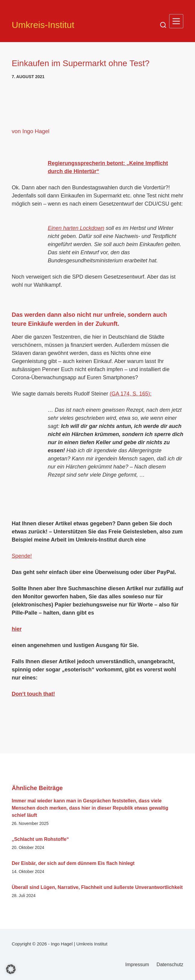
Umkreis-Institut (43, 25)
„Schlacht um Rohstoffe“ (40, 839)
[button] (11, 969)
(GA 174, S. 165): (131, 394)
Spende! (22, 556)
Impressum (137, 965)
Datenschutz (170, 965)
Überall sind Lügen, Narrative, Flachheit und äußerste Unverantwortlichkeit (97, 887)
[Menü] (176, 21)
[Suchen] (163, 25)
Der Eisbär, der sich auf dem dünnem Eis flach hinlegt (73, 863)
